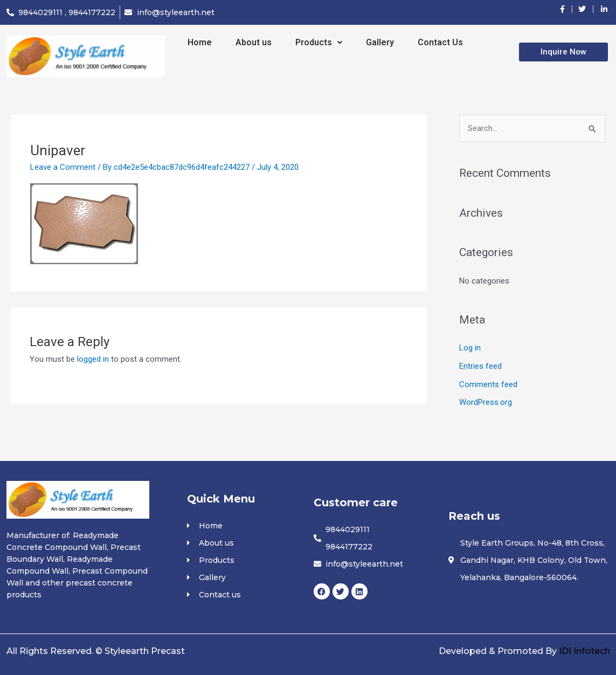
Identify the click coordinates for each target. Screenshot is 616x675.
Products (319, 42)
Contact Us (440, 42)
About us (254, 42)
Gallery (380, 42)
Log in (470, 348)
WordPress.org (486, 402)
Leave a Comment (63, 167)
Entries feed (480, 366)
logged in (93, 359)
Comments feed (488, 384)
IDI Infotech (584, 651)
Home (200, 42)
